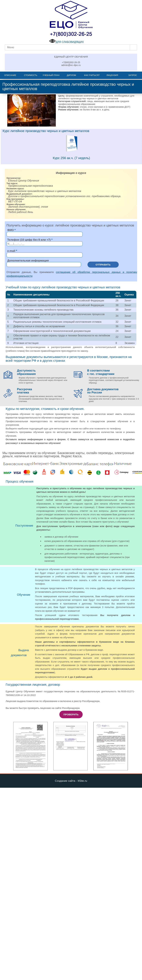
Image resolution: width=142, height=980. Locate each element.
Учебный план (51, 75)
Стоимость (31, 75)
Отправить (103, 265)
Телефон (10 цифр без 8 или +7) (29, 240)
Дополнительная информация (28, 261)
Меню (11, 47)
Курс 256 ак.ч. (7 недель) (71, 158)
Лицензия (112, 75)
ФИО (11, 230)
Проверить (71, 714)
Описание (10, 75)
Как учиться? (92, 75)
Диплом (71, 75)
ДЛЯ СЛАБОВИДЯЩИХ (66, 42)
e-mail (11, 251)
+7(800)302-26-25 (71, 62)
